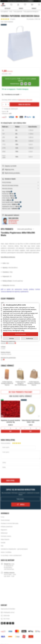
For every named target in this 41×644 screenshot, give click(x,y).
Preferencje (30, 338)
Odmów (12, 338)
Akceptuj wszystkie (21, 334)
